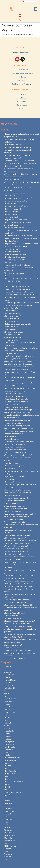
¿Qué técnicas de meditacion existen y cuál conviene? (20, 655)
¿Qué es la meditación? (13, 311)
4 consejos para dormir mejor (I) (16, 501)
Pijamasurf (22, 81)
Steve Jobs (8, 838)
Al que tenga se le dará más (15, 506)
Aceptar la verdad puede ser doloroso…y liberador (19, 459)
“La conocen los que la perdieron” (17, 453)
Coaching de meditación (13, 158)
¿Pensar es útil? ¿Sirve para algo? (16, 546)
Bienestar (8, 683)
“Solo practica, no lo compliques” (16, 602)
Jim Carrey (8, 739)
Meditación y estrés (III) (13, 166)
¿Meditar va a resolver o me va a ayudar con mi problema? (21, 631)
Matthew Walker (10, 774)
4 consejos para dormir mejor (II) (16, 498)
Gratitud (7, 728)
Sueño (7, 843)
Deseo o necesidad (11, 327)
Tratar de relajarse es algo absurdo (17, 420)
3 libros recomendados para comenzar (18, 544)
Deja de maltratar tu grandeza (15, 477)
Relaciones (8, 809)
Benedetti (8, 678)
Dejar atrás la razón (11, 404)
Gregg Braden (9, 731)
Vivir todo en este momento (15, 522)
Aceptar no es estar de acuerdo (16, 509)
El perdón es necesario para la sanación (19, 198)
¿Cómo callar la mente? (13, 316)
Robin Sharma (9, 819)
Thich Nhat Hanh (10, 846)
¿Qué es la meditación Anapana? (16, 370)
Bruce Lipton (9, 686)
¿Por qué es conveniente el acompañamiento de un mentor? (22, 184)
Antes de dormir (10, 329)
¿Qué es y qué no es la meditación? (17, 490)
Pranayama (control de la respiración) (18, 493)
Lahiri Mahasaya (10, 760)
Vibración (8, 849)
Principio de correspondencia (15, 445)
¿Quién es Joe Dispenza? (13, 645)
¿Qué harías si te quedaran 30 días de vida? (20, 485)
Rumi (6, 822)
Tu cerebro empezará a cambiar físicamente (20, 541)
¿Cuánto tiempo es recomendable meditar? (20, 367)
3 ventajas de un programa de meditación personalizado (19, 170)
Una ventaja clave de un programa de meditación (18, 189)
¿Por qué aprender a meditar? (15, 659)
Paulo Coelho (9, 795)
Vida (6, 851)
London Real (22, 102)
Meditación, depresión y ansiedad (16, 359)
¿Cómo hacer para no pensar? (15, 538)
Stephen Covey (10, 835)
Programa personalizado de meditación (19, 156)
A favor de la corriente (12, 225)
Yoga (6, 859)
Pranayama (8, 803)
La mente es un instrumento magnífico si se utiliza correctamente (20, 641)
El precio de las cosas (12, 482)
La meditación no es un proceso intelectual (20, 635)
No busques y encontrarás (14, 423)
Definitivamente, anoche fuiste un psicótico (20, 557)
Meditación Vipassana (12, 495)
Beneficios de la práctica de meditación (19, 287)
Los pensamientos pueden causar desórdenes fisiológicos (21, 473)
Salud (6, 825)
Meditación (8, 779)
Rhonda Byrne (9, 811)
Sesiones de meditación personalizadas (19, 581)
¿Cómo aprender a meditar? (14, 519)
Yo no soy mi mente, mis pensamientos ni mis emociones (21, 609)
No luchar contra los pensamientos (17, 289)
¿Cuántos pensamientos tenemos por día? (20, 621)
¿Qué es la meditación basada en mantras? (20, 343)
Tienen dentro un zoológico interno (17, 426)
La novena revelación (12, 758)
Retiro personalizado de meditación (17, 265)
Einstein (7, 710)
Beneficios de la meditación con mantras (19, 161)
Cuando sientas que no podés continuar (19, 428)
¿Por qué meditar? (11, 648)
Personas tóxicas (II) (12, 214)
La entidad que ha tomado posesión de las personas (20, 572)
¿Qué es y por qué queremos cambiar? (18, 626)
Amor (6, 669)
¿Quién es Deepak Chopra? (14, 394)
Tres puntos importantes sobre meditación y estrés (20, 299)
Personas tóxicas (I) (11, 217)
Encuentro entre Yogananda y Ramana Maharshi (18, 531)
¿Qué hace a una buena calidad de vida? (19, 605)
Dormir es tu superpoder (13, 560)
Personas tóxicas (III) (12, 196)
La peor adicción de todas (14, 618)
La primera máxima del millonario (16, 402)
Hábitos (7, 734)
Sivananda (8, 830)
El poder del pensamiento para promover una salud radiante (21, 379)
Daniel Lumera (22, 105)
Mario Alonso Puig (11, 771)
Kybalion (7, 755)
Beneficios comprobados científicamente (19, 356)
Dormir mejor (9, 479)
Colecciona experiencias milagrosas (17, 412)
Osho (6, 790)
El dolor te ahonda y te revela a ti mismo (19, 586)
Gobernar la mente (11, 340)
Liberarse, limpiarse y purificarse (16, 391)
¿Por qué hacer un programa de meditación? (20, 164)
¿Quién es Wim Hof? (12, 616)
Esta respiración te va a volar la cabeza (18, 584)
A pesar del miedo (11, 354)
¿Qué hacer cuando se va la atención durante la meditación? (21, 526)
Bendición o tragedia (12, 463)
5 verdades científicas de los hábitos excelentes (22, 415)
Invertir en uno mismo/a (13, 177)
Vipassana (8, 854)
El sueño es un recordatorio (14, 228)
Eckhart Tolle (22, 94)
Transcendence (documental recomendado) (20, 514)
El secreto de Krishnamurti (14, 434)
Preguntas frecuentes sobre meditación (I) (20, 372)
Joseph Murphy (10, 747)
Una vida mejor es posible (14, 487)
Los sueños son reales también (16, 201)
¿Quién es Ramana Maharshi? (15, 613)
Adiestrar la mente (11, 308)
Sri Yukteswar (9, 833)
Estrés (7, 715)
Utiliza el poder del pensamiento (16, 399)
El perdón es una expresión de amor (17, 206)
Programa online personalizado (16, 220)
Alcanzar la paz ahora (12, 335)
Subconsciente (10, 841)
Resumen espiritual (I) (12, 249)
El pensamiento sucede (13, 276)
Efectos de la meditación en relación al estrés (21, 295)
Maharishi (8, 766)
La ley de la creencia (12, 439)
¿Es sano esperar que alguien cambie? (18, 455)
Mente (7, 785)
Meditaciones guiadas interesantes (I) (18, 624)
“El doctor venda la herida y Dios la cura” (19, 442)
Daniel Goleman (10, 699)
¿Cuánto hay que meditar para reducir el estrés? (22, 303)
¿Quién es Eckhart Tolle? (13, 637)
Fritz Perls (8, 723)
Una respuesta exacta (12, 375)
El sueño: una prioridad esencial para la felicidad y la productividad (22, 135)
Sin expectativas (10, 436)
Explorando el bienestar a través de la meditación (18, 152)
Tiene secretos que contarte (15, 273)
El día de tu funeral (11, 241)
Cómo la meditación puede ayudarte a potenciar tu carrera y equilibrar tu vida (18, 363)
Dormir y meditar (11, 386)
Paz (6, 798)
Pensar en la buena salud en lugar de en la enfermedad (20, 596)
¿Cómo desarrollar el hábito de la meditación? (21, 174)
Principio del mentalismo (13, 511)
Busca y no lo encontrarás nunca (16, 407)
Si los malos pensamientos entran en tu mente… (22, 388)
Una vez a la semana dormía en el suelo (19, 431)
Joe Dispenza (9, 742)
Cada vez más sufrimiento (14, 337)
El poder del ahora (11, 321)
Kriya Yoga (8, 752)
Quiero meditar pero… (12, 418)
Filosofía (7, 718)
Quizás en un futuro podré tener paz (17, 517)
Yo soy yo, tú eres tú (12, 319)
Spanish (26, 1)
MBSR (7, 777)
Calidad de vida (10, 688)
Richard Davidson (11, 814)
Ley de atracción (10, 763)
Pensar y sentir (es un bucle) (14, 447)
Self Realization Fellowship (22, 84)
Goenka (7, 726)
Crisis (6, 696)
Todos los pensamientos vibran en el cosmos (21, 238)
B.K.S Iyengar (9, 675)
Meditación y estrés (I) (12, 212)
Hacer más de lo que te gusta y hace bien (19, 383)
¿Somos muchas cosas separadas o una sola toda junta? (21, 232)
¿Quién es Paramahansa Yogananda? (18, 536)
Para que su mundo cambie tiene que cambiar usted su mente (21, 564)
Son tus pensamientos (12, 313)
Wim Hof (22, 109)
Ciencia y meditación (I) (13, 284)
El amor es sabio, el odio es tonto (16, 554)
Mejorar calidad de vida (13, 145)
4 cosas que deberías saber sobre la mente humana (20, 590)
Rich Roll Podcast (22, 98)
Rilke (6, 817)
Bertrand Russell (10, 680)
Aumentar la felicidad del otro (15, 450)
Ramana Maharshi (11, 806)
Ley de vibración (10, 204)
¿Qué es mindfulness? (12, 503)
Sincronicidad (9, 827)
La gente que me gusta (13, 252)
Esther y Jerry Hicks (11, 712)
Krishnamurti (9, 750)
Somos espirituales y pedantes (15, 255)
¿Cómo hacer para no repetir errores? (18, 600)
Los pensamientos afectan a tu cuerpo (18, 410)
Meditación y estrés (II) (13, 209)
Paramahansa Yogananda (14, 793)
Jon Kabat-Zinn (10, 744)
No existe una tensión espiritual (16, 396)
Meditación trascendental (14, 782)
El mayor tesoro (10, 469)
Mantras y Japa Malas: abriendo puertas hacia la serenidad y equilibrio (21, 280)
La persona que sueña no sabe (15, 193)
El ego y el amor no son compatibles (18, 222)
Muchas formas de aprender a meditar (18, 324)
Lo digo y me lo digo (12, 180)
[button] (36, 9)
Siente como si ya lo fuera (14, 332)
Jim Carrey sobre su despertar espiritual (18, 305)
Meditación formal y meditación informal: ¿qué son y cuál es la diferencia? (21, 350)
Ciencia (7, 694)
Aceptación (8, 667)
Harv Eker (8, 736)
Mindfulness (9, 787)
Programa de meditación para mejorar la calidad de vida (19, 269)
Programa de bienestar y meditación (18, 147)
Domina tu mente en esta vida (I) (16, 552)
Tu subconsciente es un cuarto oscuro (18, 236)
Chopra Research (22, 70)
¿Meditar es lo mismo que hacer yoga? (18, 651)
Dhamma (8, 704)
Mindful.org (22, 77)
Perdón (7, 801)
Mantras (7, 768)
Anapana (8, 672)
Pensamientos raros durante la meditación (20, 292)
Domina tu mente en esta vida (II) (16, 549)
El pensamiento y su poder (14, 466)
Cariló (6, 691)
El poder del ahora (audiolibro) (22, 73)
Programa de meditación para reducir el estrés (21, 244)
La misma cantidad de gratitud (16, 247)
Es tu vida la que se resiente (15, 260)
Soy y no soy (9, 263)
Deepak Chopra (10, 702)
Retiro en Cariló (10, 346)
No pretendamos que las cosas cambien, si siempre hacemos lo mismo (20, 577)
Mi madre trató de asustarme (15, 257)
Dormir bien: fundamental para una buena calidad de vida (19, 141)
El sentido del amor (11, 568)
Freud (6, 720)
